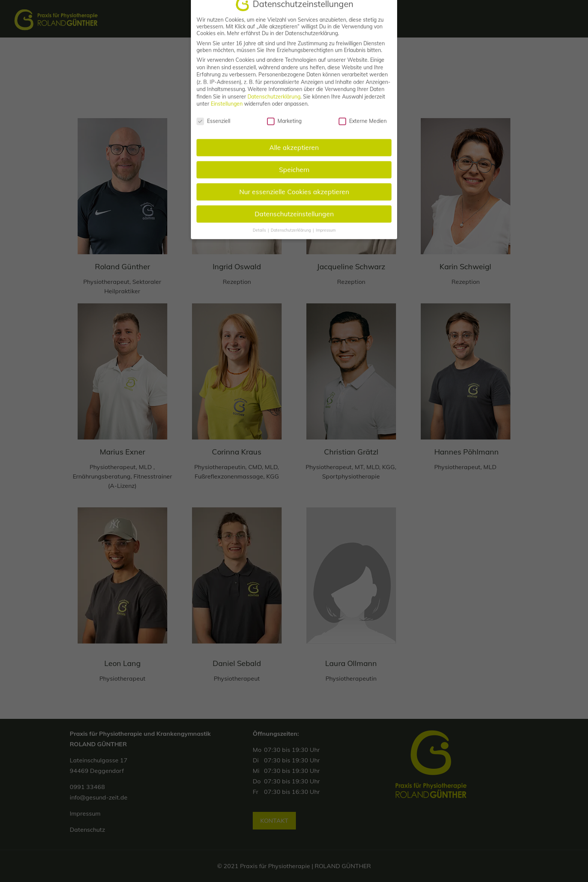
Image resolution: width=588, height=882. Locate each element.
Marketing (284, 130)
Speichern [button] (294, 178)
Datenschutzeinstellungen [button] (294, 223)
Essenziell (213, 130)
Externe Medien (363, 130)
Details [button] (260, 239)
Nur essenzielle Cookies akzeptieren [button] (294, 201)
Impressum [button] (326, 239)
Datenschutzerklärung (274, 106)
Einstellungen (227, 113)
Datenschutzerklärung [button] (291, 239)
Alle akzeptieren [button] (294, 156)
